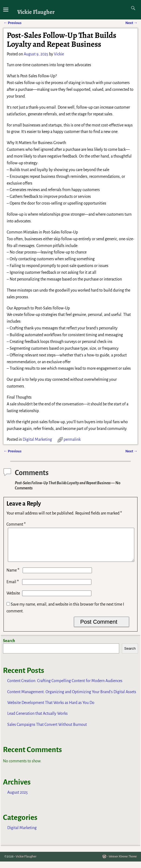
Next (131, 451)
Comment (17, 524)
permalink (72, 439)
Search (9, 647)
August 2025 (18, 799)
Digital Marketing (37, 439)
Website (13, 600)
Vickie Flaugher (36, 12)
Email (13, 588)
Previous (13, 451)
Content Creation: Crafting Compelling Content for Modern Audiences (65, 687)
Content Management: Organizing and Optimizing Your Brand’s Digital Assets (72, 698)
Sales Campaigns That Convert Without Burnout (47, 731)
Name (13, 577)
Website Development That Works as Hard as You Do (51, 709)
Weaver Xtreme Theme (123, 863)
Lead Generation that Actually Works (37, 720)
